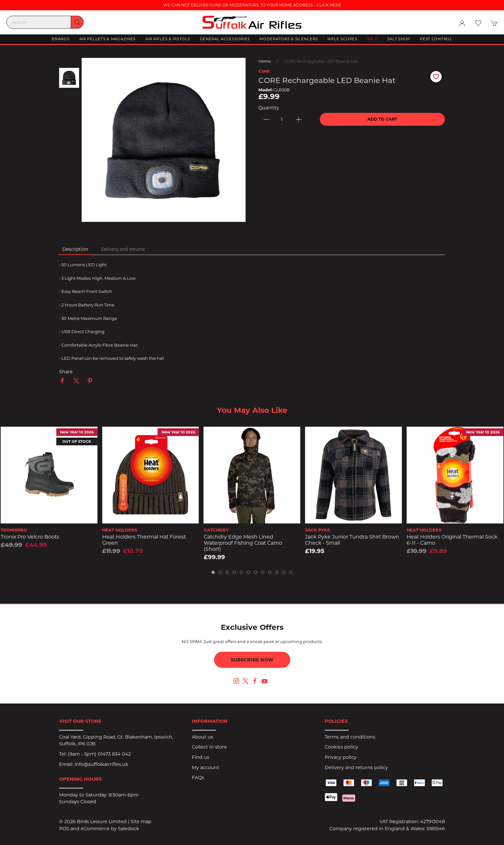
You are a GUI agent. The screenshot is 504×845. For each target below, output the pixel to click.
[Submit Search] (77, 22)
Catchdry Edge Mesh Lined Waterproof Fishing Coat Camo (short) (243, 543)
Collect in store (209, 747)
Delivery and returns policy (356, 768)
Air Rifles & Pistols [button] (168, 39)
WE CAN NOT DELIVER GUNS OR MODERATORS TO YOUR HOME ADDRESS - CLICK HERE (252, 5)
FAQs (198, 777)
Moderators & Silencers (289, 39)
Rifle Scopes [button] (342, 39)
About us (203, 737)
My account (206, 768)
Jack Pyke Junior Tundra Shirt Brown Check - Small (352, 540)
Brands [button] (61, 39)
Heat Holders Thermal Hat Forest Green (144, 540)
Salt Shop (399, 39)
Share (66, 372)
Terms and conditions (350, 737)
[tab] (213, 572)
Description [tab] (75, 249)
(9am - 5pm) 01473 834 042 (99, 754)
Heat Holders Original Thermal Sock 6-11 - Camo (452, 540)
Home (265, 61)
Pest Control (436, 39)
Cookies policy (341, 747)
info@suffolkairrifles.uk (101, 764)
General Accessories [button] (225, 39)
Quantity (269, 108)
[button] (478, 23)
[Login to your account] (462, 23)
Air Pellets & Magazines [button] (108, 39)
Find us (201, 757)
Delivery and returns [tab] (123, 249)
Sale (372, 39)
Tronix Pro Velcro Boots (30, 537)
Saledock (129, 829)
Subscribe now (252, 660)
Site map (141, 822)
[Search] (45, 22)
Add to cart (382, 119)
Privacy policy (341, 757)
